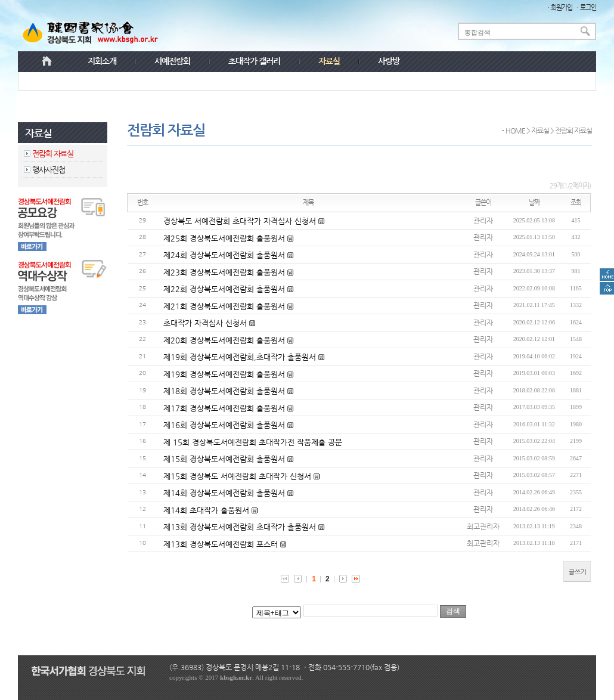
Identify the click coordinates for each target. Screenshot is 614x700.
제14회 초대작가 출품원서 (207, 510)
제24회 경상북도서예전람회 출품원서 (225, 255)
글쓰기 (577, 572)
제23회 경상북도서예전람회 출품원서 (225, 272)
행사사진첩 (49, 170)
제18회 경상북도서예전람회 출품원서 (225, 391)
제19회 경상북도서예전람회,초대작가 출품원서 (241, 357)
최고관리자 (483, 526)
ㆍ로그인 (585, 7)
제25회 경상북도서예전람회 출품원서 (225, 238)
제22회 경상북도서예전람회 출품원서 (225, 289)
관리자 (483, 221)
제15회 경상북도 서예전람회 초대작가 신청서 (238, 476)
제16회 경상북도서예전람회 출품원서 (225, 425)
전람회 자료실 (53, 154)
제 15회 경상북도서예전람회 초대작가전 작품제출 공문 (253, 442)
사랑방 (389, 61)
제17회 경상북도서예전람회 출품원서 (225, 408)
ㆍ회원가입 (559, 7)
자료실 (540, 131)
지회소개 (102, 61)
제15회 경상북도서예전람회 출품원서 (225, 459)
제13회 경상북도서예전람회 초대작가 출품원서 (241, 527)
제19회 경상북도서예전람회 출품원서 (225, 374)
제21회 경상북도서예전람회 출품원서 (225, 306)
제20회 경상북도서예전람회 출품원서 (225, 340)
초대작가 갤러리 (254, 61)
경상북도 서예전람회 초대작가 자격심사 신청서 (241, 221)
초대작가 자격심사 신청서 (206, 323)
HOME (515, 131)
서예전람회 (172, 61)
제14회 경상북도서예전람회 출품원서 (225, 493)
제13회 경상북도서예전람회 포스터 (222, 544)
